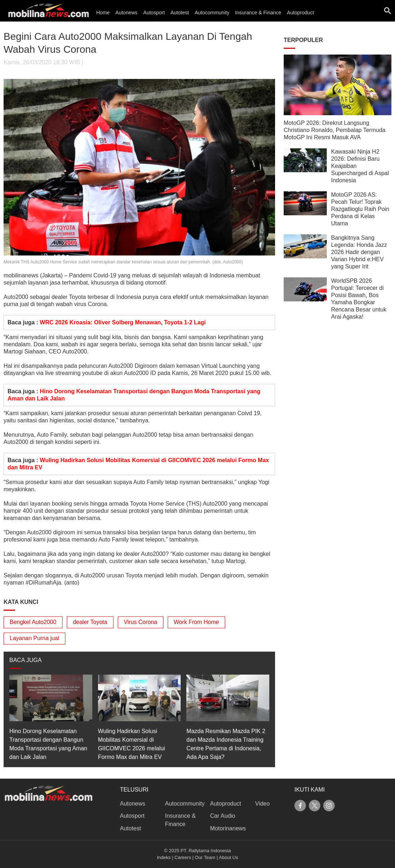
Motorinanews (228, 828)
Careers (183, 857)
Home (103, 13)
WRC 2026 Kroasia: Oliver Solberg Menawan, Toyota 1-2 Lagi (123, 322)
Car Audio (223, 816)
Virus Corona (141, 622)
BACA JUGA (25, 660)
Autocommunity (212, 13)
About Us (229, 857)
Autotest (180, 13)
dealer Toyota (90, 622)
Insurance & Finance (258, 13)
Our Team (205, 857)
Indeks (164, 857)
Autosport (154, 13)
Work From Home (196, 622)
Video (263, 804)
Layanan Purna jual (34, 638)
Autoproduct (301, 13)
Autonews (126, 13)
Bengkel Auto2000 (33, 622)
